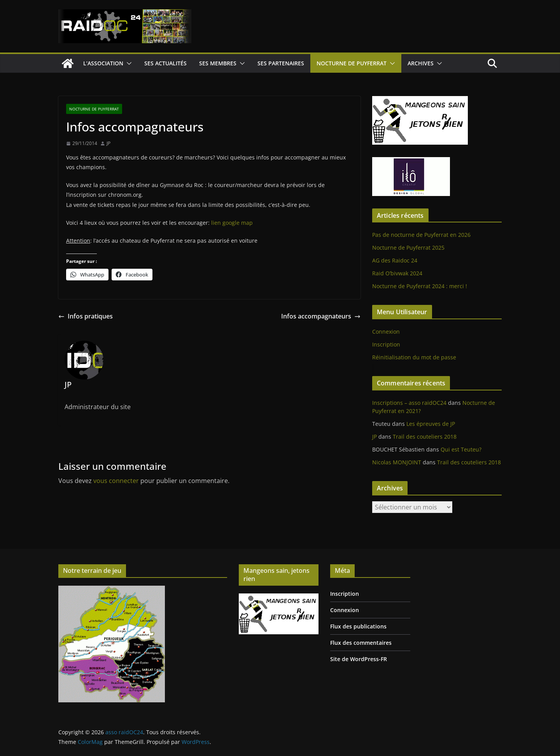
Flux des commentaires (361, 643)
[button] (128, 63)
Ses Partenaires (281, 63)
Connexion (386, 332)
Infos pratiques (86, 316)
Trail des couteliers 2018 (425, 437)
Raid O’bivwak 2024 (397, 273)
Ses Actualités (165, 63)
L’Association (103, 63)
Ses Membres (218, 63)
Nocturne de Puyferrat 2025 (408, 248)
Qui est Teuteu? (461, 449)
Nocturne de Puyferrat (352, 63)
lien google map (232, 223)
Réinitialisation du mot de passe (414, 357)
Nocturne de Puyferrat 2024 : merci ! (420, 286)
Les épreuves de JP (431, 424)
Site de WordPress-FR (359, 659)
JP (108, 143)
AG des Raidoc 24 (395, 260)
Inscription (386, 344)
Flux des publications (358, 626)
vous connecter (116, 481)
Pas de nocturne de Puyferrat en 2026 (421, 235)
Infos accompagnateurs (321, 316)
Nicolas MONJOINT (397, 462)
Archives (421, 63)
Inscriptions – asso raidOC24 (409, 403)
